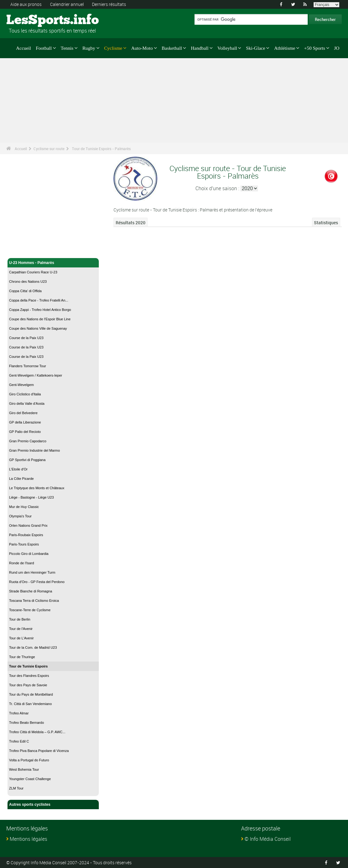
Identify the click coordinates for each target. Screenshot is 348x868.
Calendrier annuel (67, 4)
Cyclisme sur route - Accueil (34, 250)
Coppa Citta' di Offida (25, 291)
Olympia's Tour (20, 516)
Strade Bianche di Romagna (31, 591)
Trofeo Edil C (19, 741)
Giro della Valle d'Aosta (27, 404)
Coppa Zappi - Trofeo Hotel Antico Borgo (40, 310)
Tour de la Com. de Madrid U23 (33, 647)
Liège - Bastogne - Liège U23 (31, 497)
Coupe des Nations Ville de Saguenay (38, 328)
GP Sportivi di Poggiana (27, 460)
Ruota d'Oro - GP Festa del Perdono (37, 582)
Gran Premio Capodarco (28, 441)
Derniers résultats (109, 4)
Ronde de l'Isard (22, 563)
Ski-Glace (256, 48)
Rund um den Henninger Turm (32, 572)
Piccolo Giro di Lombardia (29, 554)
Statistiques (326, 223)
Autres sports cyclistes (53, 805)
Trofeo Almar (19, 713)
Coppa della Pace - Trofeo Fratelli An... (39, 300)
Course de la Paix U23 (26, 338)
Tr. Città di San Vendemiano (30, 704)
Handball (199, 48)
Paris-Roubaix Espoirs (26, 535)
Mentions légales (28, 839)
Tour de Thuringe (22, 657)
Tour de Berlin (20, 619)
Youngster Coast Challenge (30, 779)
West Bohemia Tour (24, 769)
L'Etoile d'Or (18, 469)
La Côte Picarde (21, 479)
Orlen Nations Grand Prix (28, 525)
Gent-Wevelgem (21, 385)
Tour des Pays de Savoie (28, 685)
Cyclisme (113, 48)
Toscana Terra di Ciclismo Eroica (34, 601)
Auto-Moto (142, 48)
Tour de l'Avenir (21, 629)
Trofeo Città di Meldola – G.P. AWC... (37, 732)
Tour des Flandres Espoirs (29, 676)
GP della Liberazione (25, 422)
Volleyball (227, 48)
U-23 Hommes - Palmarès (53, 263)
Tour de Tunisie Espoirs (28, 666)
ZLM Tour (16, 788)
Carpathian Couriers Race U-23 (33, 272)
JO (337, 48)
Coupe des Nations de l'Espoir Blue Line (40, 319)
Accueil (23, 48)
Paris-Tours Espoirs (24, 544)
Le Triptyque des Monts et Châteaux (37, 488)
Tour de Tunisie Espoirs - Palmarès (101, 149)
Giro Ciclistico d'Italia (25, 394)
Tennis (67, 48)
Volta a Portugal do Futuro (29, 760)
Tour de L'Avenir (21, 638)
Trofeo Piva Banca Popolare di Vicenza (39, 751)
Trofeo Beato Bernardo (27, 723)
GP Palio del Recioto (25, 432)
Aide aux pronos (26, 4)
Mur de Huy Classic (24, 507)
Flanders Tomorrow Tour (28, 366)
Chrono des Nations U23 (28, 282)
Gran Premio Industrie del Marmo (35, 450)
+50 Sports (315, 48)
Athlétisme (285, 48)
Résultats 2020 (131, 223)
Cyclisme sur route (49, 149)
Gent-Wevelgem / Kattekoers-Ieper (36, 375)
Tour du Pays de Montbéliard (31, 694)
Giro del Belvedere (23, 413)
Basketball (172, 48)
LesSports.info (30, 20)
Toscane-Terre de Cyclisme (30, 610)
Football (44, 48)
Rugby (89, 48)
